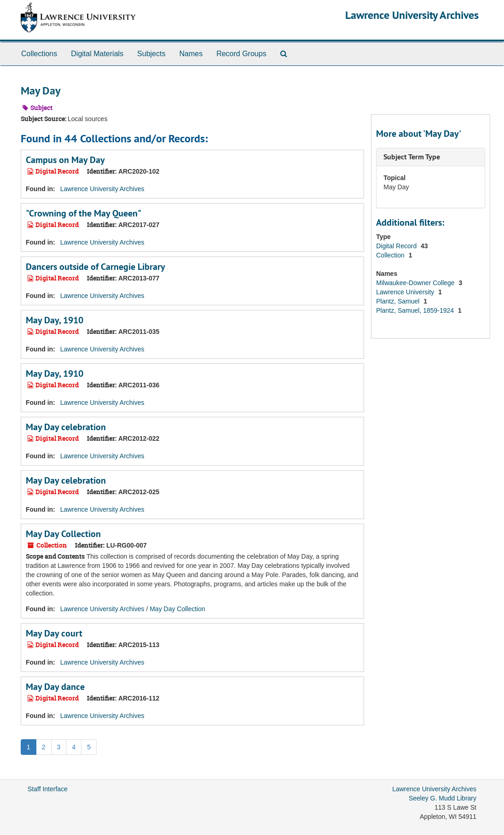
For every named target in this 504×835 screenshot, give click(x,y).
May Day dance (55, 687)
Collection (391, 255)
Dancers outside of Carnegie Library (96, 267)
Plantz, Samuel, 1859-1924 (416, 310)
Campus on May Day (65, 160)
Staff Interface (48, 789)
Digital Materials (97, 54)
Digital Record (397, 246)
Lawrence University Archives (412, 15)
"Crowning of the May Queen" (84, 213)
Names (191, 54)
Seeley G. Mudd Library (443, 798)
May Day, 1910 (55, 320)
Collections (39, 54)
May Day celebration (66, 427)
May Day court (54, 633)
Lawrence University (406, 292)
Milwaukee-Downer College (416, 283)
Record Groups (241, 54)
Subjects (151, 54)
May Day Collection (63, 534)
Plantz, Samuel (399, 301)
